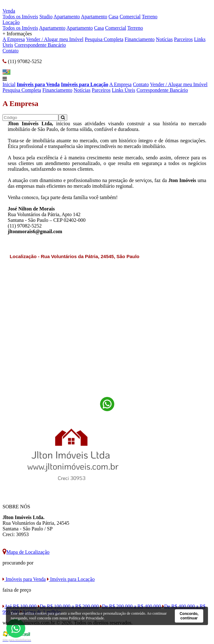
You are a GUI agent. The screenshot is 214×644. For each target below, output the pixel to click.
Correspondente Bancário (40, 45)
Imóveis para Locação (85, 84)
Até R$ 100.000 (20, 606)
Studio (46, 17)
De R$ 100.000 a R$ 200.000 (68, 606)
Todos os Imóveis (20, 17)
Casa (113, 17)
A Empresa (14, 39)
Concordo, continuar (189, 616)
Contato (11, 51)
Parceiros (183, 39)
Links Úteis (123, 90)
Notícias (164, 39)
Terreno (150, 17)
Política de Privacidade (86, 618)
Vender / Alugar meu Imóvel (55, 39)
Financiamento (140, 39)
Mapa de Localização (26, 552)
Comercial (130, 17)
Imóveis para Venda (38, 84)
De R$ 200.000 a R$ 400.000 (131, 606)
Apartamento (67, 17)
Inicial (9, 84)
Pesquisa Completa (104, 39)
